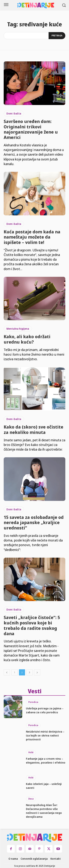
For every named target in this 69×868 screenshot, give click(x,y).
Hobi (31, 752)
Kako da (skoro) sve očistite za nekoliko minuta (33, 429)
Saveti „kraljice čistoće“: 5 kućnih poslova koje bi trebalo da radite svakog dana (32, 625)
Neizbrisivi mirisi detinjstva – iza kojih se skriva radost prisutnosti (45, 735)
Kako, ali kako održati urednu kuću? (27, 339)
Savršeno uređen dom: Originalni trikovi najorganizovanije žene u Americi (31, 129)
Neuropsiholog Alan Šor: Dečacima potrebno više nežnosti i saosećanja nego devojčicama (44, 811)
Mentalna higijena (18, 329)
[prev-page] (7, 672)
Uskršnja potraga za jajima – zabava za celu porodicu (45, 710)
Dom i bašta (14, 113)
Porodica (33, 702)
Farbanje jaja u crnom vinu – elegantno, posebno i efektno (46, 760)
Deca (31, 799)
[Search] (57, 36)
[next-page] (37, 672)
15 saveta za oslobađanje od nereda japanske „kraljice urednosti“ (34, 522)
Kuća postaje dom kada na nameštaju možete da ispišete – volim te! (32, 237)
